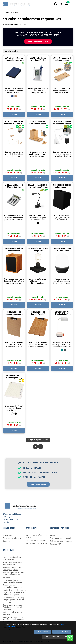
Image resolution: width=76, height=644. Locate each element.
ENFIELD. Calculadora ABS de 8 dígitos (14, 186)
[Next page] (35, 447)
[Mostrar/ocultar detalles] (56, 637)
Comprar (14, 115)
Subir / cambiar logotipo (38, 41)
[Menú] (71, 4)
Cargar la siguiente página (38, 440)
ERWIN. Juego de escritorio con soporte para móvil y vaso (38, 124)
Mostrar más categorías (13, 25)
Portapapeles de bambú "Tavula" (38, 313)
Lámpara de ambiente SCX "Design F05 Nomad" (62, 251)
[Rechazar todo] (62, 632)
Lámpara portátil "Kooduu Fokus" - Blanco (62, 314)
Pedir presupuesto (38, 484)
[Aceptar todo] (43, 632)
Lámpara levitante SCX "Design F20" (38, 250)
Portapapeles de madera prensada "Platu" (14, 314)
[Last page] (41, 447)
